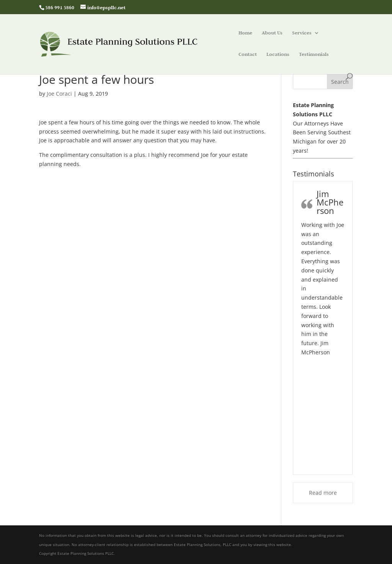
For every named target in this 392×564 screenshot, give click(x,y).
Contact (248, 55)
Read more (323, 493)
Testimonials (314, 55)
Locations (278, 55)
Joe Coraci (59, 94)
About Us (272, 33)
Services (302, 33)
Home (245, 33)
